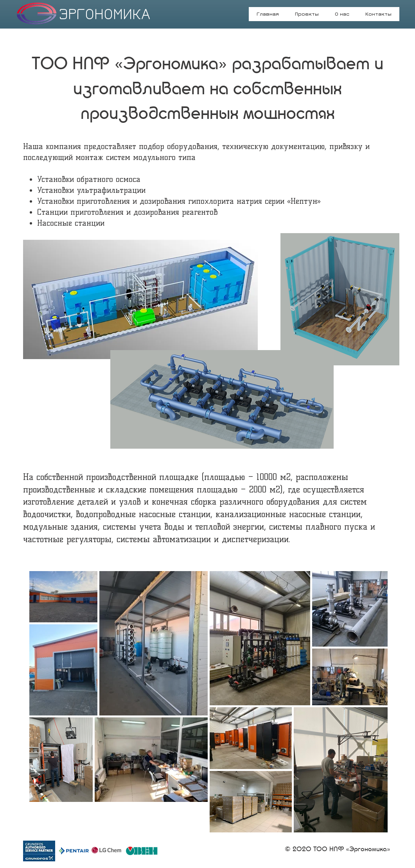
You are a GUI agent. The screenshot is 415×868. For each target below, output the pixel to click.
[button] (342, 16)
